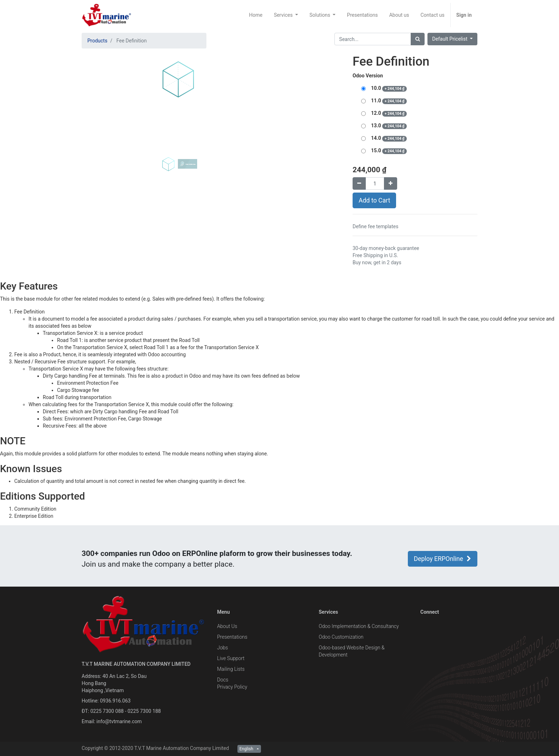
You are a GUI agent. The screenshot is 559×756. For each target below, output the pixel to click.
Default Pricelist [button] (450, 39)
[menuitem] (256, 15)
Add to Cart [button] (374, 200)
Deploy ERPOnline (443, 559)
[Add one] (391, 183)
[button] (96, 126)
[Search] (418, 39)
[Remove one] (359, 183)
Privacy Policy (232, 687)
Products (97, 41)
